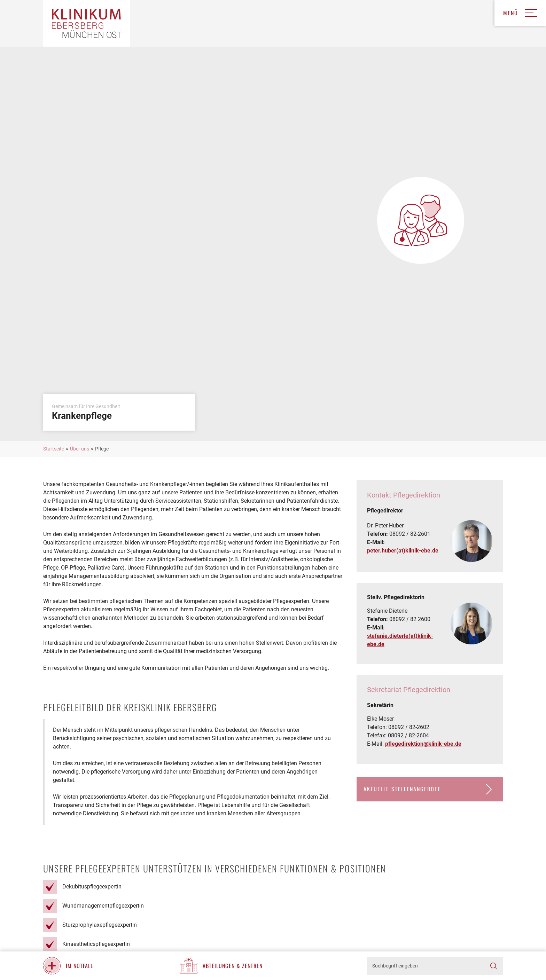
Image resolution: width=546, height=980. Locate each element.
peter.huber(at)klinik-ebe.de (403, 551)
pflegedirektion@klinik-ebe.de (423, 744)
